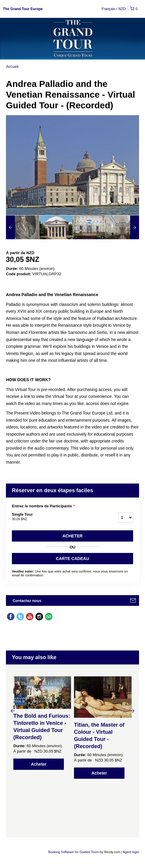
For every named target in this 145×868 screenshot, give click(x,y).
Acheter (72, 536)
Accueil (12, 67)
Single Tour (58, 517)
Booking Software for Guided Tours (74, 852)
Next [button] (133, 711)
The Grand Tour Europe (23, 9)
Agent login (131, 852)
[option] (23, 227)
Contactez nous (27, 601)
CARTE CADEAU (72, 559)
